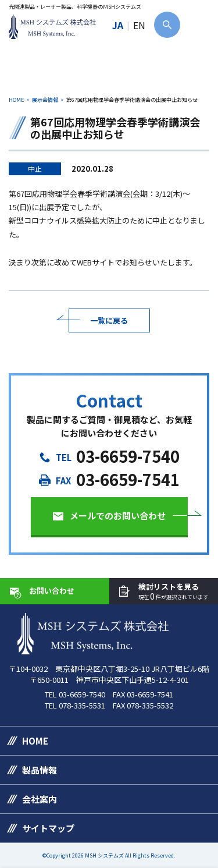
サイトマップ (48, 828)
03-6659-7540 (128, 456)
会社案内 (40, 799)
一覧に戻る (109, 320)
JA (118, 25)
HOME (16, 100)
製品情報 (40, 770)
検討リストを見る (173, 592)
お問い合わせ (52, 591)
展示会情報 (45, 100)
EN (139, 25)
